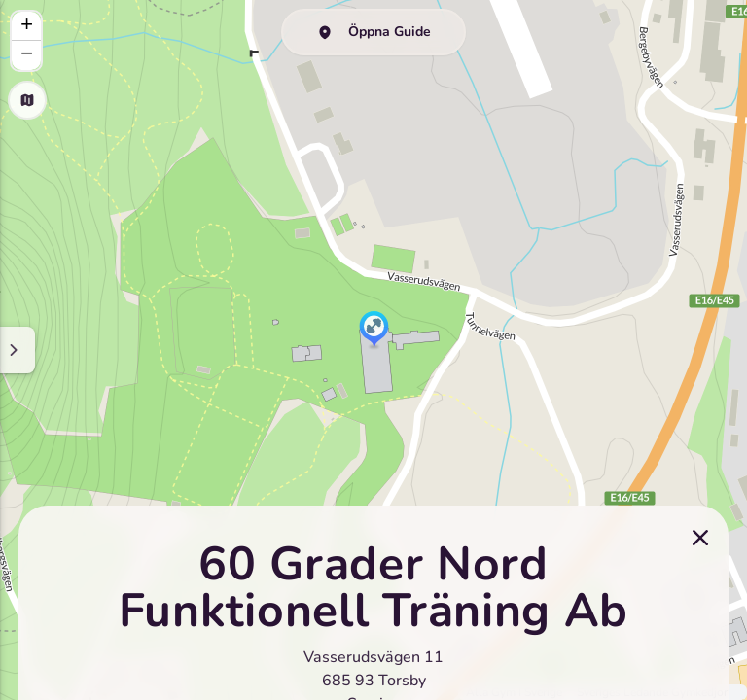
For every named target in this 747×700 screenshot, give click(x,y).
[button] (374, 331)
